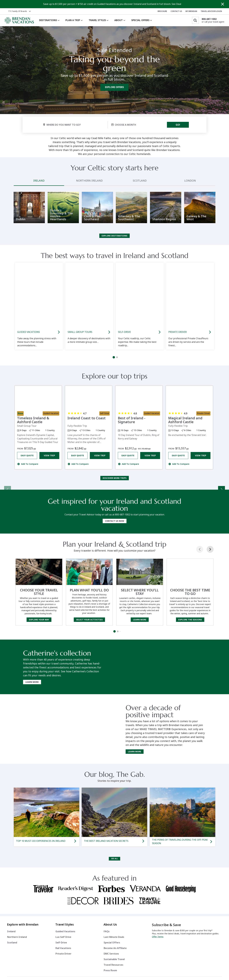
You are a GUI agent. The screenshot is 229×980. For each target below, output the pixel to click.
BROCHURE (162, 11)
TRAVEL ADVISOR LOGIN (211, 11)
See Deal (176, 4)
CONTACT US (176, 11)
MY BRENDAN (191, 11)
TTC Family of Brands (18, 11)
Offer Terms (158, 939)
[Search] (195, 20)
